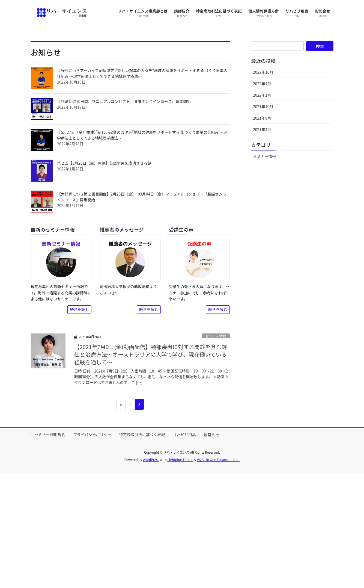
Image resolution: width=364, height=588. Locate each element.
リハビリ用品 (184, 549)
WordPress (151, 575)
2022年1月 (262, 210)
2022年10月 (263, 187)
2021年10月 (263, 221)
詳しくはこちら (57, 99)
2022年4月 (262, 199)
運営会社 (211, 549)
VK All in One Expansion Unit (218, 575)
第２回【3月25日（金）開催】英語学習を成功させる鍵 (104, 278)
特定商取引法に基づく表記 (142, 549)
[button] (27, 83)
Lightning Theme (180, 575)
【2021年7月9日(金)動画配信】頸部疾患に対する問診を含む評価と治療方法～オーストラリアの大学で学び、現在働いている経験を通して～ (151, 469)
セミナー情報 (216, 451)
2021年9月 (262, 233)
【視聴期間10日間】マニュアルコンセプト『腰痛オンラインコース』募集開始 (124, 216)
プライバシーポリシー (92, 549)
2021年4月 (262, 244)
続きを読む (79, 424)
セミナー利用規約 (50, 549)
